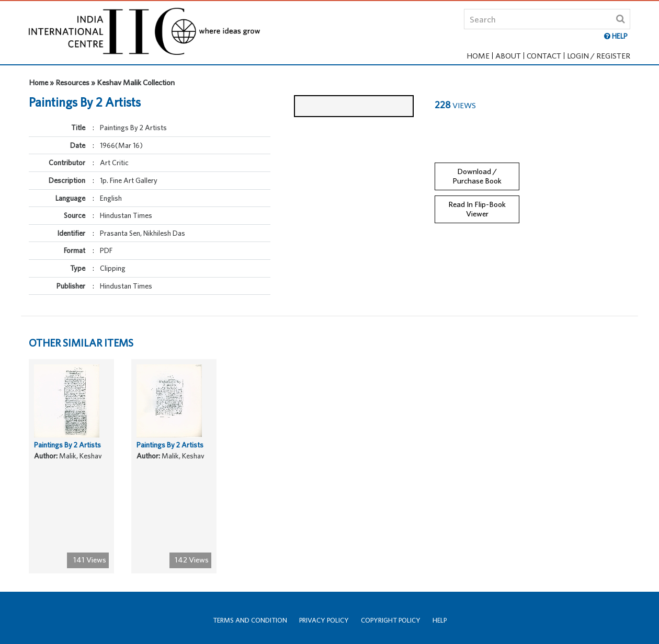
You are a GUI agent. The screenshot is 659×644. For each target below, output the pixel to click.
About (508, 56)
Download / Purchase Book (477, 167)
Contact (544, 56)
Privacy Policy (324, 620)
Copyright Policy (391, 620)
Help (440, 620)
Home (478, 56)
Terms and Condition (250, 620)
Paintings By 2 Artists (67, 453)
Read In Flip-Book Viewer (477, 200)
